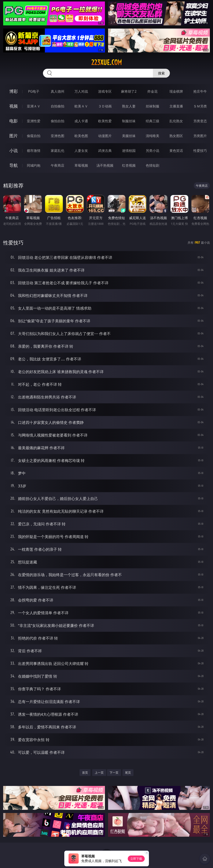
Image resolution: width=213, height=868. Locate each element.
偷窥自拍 (34, 136)
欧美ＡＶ (81, 106)
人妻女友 (81, 151)
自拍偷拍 (58, 106)
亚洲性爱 (34, 121)
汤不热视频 (105, 165)
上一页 (99, 773)
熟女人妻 (129, 106)
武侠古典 (105, 151)
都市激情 (34, 151)
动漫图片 (105, 136)
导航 (14, 165)
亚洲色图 (58, 136)
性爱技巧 (200, 151)
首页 (85, 773)
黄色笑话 (176, 151)
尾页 (128, 773)
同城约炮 (34, 165)
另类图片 (200, 136)
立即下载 (136, 859)
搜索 (161, 73)
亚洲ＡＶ (34, 106)
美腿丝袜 (129, 136)
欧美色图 (81, 136)
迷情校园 (129, 151)
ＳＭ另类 (200, 106)
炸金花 (153, 91)
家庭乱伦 (58, 151)
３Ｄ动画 (105, 106)
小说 (14, 150)
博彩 (14, 91)
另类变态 (200, 121)
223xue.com (106, 62)
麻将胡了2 (129, 91)
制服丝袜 (129, 121)
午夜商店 (58, 165)
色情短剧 (153, 165)
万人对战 (81, 91)
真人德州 (58, 91)
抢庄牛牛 (200, 91)
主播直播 (176, 106)
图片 (14, 136)
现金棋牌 (176, 91)
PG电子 (34, 91)
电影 (14, 121)
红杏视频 (129, 165)
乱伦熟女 (176, 121)
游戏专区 (105, 91)
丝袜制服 (153, 106)
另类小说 (153, 151)
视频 (14, 106)
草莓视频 (81, 165)
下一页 (114, 773)
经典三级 (153, 121)
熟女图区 (176, 136)
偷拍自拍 (58, 121)
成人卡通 (81, 121)
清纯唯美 (153, 136)
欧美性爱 (105, 121)
